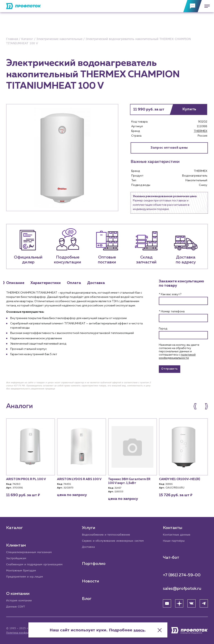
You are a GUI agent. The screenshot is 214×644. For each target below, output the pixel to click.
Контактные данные (178, 533)
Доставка (89, 546)
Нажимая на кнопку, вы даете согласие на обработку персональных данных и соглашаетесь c (179, 352)
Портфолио (94, 563)
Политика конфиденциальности (26, 633)
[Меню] (206, 6)
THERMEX (201, 131)
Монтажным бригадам (22, 570)
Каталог (15, 527)
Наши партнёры (175, 540)
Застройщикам (17, 557)
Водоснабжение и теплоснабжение (108, 533)
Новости (91, 581)
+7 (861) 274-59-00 (182, 574)
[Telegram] (204, 603)
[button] (197, 408)
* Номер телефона (172, 312)
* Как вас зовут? (170, 295)
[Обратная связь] (193, 6)
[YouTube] (167, 603)
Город (163, 329)
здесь (148, 628)
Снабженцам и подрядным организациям (37, 564)
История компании (20, 600)
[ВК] (192, 603)
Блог (87, 598)
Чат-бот (171, 557)
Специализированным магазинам (31, 551)
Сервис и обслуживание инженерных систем (115, 540)
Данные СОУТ (16, 606)
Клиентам (16, 544)
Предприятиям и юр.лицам (26, 576)
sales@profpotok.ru (182, 588)
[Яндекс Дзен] (179, 603)
